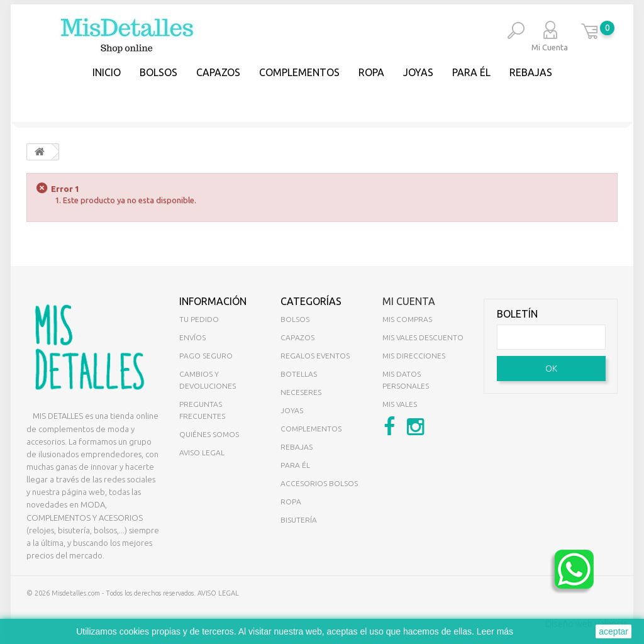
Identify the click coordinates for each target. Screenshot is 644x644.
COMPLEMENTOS (299, 72)
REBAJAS (531, 72)
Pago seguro (206, 356)
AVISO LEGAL (218, 593)
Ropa (371, 72)
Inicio (107, 72)
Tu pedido (199, 319)
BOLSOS (158, 72)
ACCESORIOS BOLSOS (319, 483)
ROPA (291, 502)
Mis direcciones (414, 356)
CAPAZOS (218, 72)
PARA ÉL (471, 72)
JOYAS (418, 72)
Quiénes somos (209, 434)
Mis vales (400, 404)
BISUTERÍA (299, 520)
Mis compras (407, 319)
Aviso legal (202, 452)
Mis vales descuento (423, 337)
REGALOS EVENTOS (315, 356)
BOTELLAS (299, 374)
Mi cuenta (409, 301)
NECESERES (301, 392)
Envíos (192, 337)
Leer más (495, 631)
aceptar (613, 631)
